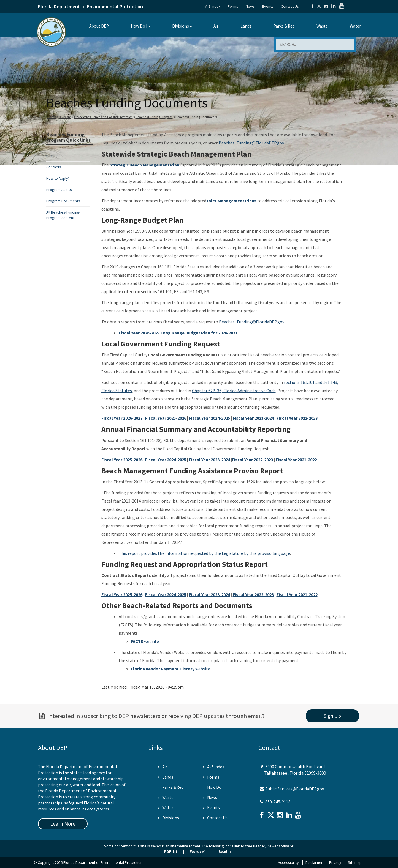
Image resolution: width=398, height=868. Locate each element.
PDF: (170, 851)
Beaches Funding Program (154, 117)
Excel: (225, 851)
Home (52, 117)
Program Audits (59, 190)
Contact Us (290, 6)
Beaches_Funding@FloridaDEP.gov (251, 143)
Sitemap (355, 862)
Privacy (335, 862)
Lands (246, 26)
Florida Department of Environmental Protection (90, 6)
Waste (322, 26)
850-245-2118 (278, 802)
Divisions (181, 26)
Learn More (63, 824)
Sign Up (332, 716)
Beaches (53, 156)
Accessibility (288, 862)
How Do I (139, 26)
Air (216, 26)
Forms (233, 6)
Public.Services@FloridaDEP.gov (295, 789)
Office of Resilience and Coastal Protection (103, 117)
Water (355, 26)
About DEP (99, 26)
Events (268, 6)
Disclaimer (314, 862)
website (145, 641)
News (250, 6)
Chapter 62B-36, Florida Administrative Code (234, 391)
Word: (197, 851)
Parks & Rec (284, 26)
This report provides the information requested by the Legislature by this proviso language (204, 553)
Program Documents (63, 201)
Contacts (54, 167)
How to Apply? (58, 178)
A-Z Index (213, 6)
